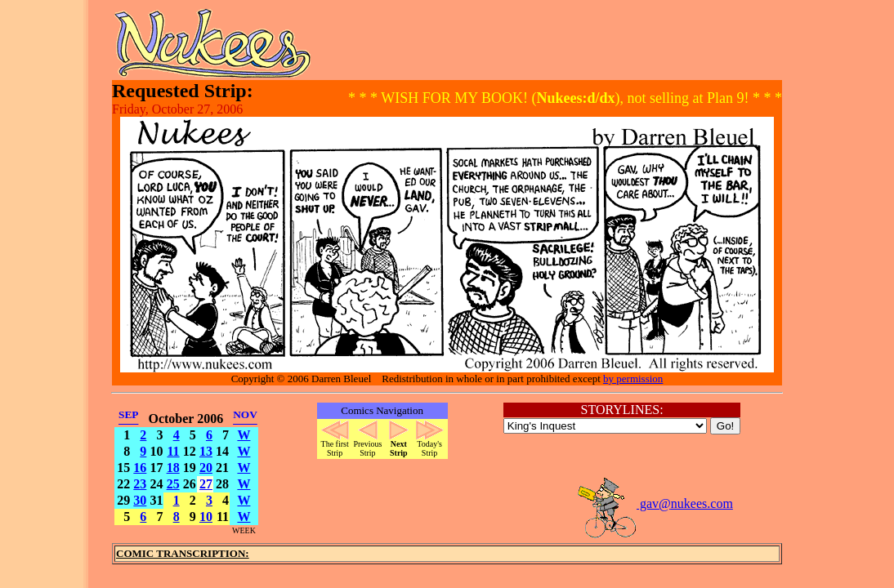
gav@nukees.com (655, 503)
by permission (633, 379)
